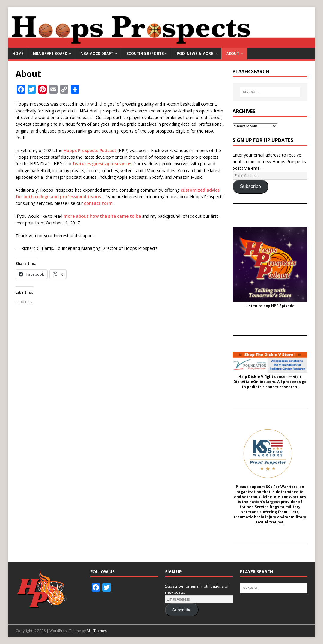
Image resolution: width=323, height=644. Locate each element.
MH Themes (97, 631)
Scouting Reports (145, 54)
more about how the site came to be (102, 216)
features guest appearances (102, 164)
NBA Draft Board (50, 54)
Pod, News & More (195, 54)
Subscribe (250, 186)
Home (18, 54)
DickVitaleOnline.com (254, 382)
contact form (98, 203)
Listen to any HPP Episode (270, 306)
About (233, 54)
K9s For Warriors (282, 487)
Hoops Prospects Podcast (90, 150)
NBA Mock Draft (97, 54)
